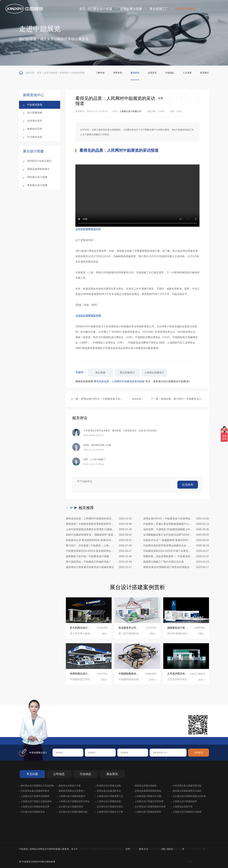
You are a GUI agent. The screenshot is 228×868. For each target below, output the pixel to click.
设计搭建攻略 (35, 113)
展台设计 (134, 849)
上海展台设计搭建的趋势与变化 (74, 801)
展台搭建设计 (127, 372)
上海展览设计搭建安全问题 (148, 796)
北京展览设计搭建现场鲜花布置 (150, 807)
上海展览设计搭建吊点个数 (110, 812)
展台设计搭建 (103, 9)
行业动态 (85, 774)
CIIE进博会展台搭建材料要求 (35, 791)
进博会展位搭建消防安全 (109, 791)
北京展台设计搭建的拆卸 (71, 807)
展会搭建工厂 (159, 9)
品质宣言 (152, 73)
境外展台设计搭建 (37, 177)
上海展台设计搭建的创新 (109, 801)
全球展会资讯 (35, 121)
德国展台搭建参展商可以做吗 (187, 791)
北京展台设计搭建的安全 (33, 812)
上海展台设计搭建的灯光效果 (187, 812)
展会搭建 (178, 849)
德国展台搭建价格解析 (146, 786)
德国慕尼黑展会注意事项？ (72, 791)
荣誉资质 (118, 73)
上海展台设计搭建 (87, 849)
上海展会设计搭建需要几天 (110, 796)
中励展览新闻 (78, 73)
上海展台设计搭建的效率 (185, 801)
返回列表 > (137, 399)
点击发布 (188, 485)
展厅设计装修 (103, 849)
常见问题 (32, 774)
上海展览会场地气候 (183, 807)
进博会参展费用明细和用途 (148, 791)
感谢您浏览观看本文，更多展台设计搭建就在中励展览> (133, 381)
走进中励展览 (186, 9)
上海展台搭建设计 (154, 372)
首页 (82, 9)
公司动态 (59, 774)
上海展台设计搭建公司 (130, 111)
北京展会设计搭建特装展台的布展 (189, 796)
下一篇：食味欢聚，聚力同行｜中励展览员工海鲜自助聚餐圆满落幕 (177, 399)
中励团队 (170, 73)
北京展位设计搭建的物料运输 (73, 812)
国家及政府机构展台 (38, 169)
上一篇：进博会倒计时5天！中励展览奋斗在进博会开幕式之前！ (97, 399)
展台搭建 (100, 372)
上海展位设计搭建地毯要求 (72, 796)
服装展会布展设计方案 (70, 786)
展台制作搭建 (155, 849)
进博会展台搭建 (131, 9)
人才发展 (187, 73)
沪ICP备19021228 (194, 849)
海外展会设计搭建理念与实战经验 (37, 786)
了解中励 (100, 73)
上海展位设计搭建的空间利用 (149, 801)
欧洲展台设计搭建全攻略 (109, 786)
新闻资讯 (64, 73)
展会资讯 (112, 774)
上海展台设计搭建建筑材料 (148, 812)
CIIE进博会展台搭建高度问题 (187, 786)
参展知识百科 (35, 129)
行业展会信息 (35, 137)
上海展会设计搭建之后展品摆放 (36, 801)
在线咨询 (63, 732)
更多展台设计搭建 (37, 185)
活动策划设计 (117, 849)
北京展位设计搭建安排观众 (110, 807)
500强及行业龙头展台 (39, 161)
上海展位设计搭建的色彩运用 (35, 807)
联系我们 (205, 73)
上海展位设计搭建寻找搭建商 (35, 796)
